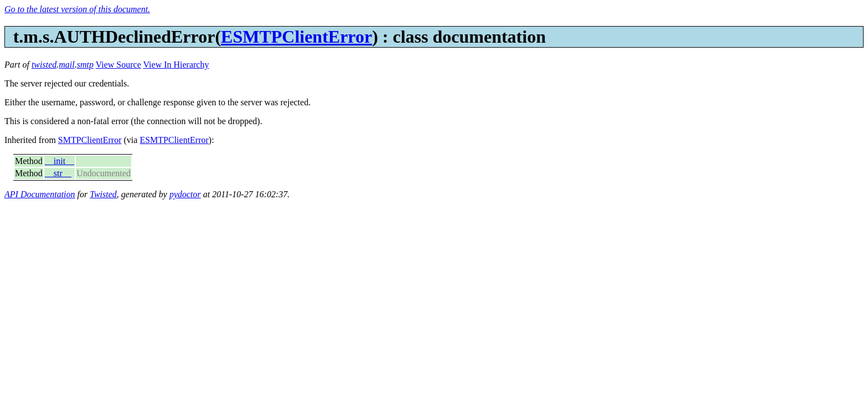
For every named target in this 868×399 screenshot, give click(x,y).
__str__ (58, 173)
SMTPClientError (90, 140)
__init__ (60, 161)
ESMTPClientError (296, 37)
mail (66, 65)
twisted (44, 65)
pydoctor (185, 194)
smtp (85, 65)
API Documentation (40, 194)
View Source (118, 65)
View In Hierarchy (176, 65)
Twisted (103, 194)
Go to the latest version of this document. (77, 9)
